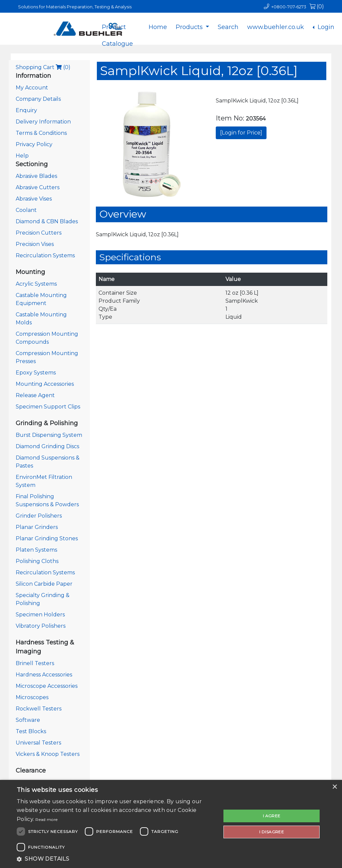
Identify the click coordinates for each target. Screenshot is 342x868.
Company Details (38, 99)
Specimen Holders (40, 615)
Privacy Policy (34, 144)
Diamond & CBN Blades (47, 221)
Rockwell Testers (39, 709)
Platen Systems (36, 550)
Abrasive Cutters (38, 187)
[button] (116, 859)
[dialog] (171, 824)
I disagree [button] (272, 832)
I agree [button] (272, 816)
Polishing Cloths (37, 561)
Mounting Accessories (45, 384)
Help (22, 156)
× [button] (334, 787)
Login (325, 27)
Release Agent (35, 395)
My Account (32, 88)
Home (158, 27)
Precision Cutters (39, 233)
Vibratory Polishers (41, 626)
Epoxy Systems (36, 373)
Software (28, 720)
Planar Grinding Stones (47, 538)
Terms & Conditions (41, 133)
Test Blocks (31, 731)
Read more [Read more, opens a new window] (46, 819)
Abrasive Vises (34, 199)
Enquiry (26, 110)
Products (190, 27)
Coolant (26, 210)
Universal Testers (38, 743)
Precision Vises (35, 244)
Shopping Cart (43, 67)
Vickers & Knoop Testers (48, 754)
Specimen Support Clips (48, 407)
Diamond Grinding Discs (47, 446)
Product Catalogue (117, 32)
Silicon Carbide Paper (44, 584)
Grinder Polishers (39, 516)
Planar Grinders (37, 527)
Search (228, 27)
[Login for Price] (241, 133)
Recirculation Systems (45, 255)
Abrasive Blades (36, 176)
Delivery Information (43, 122)
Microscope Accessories (47, 686)
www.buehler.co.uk (276, 27)
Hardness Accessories (44, 675)
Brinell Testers (35, 663)
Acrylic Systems (36, 284)
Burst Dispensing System (49, 435)
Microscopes (32, 697)
